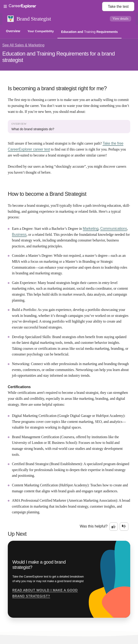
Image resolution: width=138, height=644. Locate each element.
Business (19, 235)
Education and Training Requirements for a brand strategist (58, 57)
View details (121, 19)
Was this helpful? (94, 526)
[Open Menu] (53, 7)
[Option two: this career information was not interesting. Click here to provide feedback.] (124, 527)
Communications (114, 229)
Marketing (91, 229)
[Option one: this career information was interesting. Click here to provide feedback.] (114, 527)
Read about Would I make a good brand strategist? (45, 593)
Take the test (118, 7)
